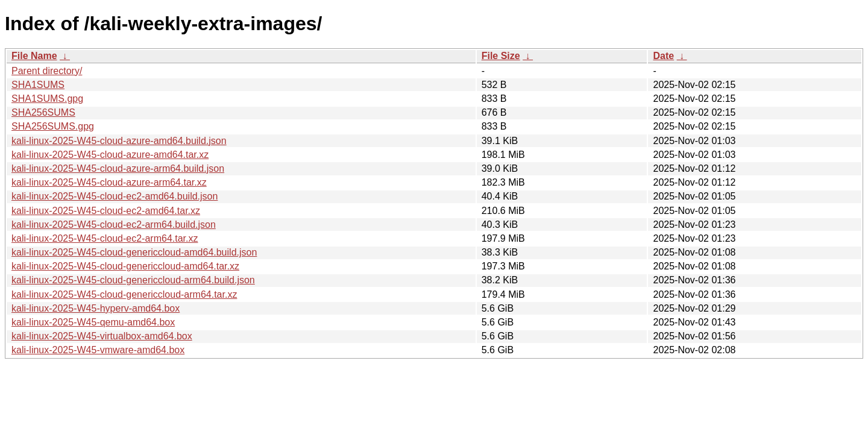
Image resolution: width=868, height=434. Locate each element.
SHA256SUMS (43, 112)
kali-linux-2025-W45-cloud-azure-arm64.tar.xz (109, 182)
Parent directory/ (47, 71)
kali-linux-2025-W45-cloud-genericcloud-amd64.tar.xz (125, 266)
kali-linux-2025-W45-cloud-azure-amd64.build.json (119, 141)
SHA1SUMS (38, 85)
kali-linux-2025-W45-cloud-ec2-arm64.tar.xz (105, 238)
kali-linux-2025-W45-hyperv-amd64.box (96, 308)
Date (663, 56)
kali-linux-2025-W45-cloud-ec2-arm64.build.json (114, 225)
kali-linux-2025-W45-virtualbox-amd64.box (102, 336)
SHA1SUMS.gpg (47, 99)
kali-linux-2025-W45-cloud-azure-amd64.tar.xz (110, 155)
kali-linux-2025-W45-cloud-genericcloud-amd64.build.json (134, 252)
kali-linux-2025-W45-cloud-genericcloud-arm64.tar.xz (124, 294)
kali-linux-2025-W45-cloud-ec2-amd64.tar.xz (106, 211)
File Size (501, 56)
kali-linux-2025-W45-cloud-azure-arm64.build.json (118, 168)
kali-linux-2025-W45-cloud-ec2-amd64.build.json (115, 196)
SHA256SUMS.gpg (53, 126)
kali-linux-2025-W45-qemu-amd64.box (93, 322)
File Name (34, 56)
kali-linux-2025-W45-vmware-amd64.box (98, 350)
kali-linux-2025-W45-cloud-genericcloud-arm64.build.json (133, 280)
